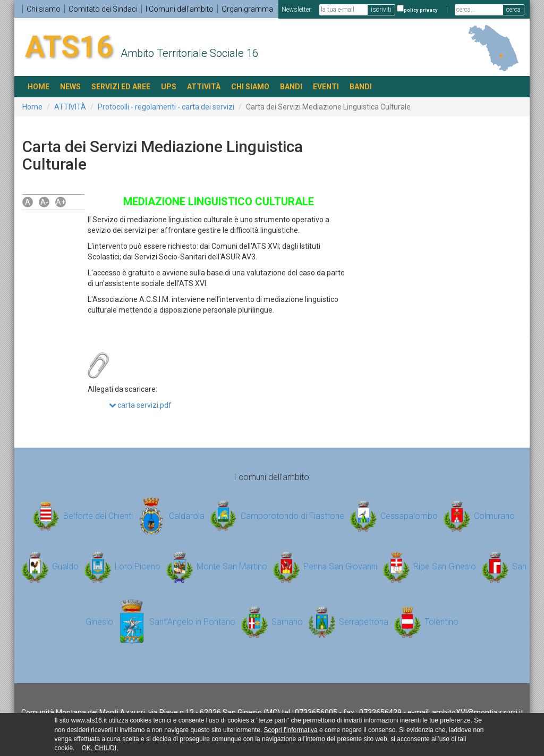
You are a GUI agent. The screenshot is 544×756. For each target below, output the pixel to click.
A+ (61, 202)
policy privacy (421, 10)
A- (44, 202)
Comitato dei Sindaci (103, 9)
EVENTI (326, 87)
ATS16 (69, 47)
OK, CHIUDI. (100, 748)
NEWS (70, 87)
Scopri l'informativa (291, 730)
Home (32, 107)
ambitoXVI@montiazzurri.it (478, 712)
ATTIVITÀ (204, 87)
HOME (39, 87)
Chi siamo (44, 9)
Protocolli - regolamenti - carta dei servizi (166, 107)
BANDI (291, 87)
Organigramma (247, 9)
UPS (169, 87)
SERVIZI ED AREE (121, 87)
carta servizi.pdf (140, 405)
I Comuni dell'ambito (180, 9)
